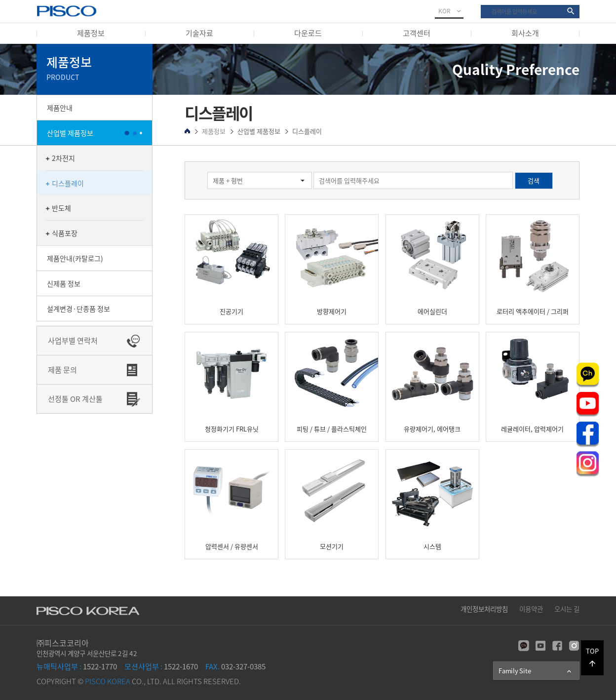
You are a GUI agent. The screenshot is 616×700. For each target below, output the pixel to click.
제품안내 (60, 108)
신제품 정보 (64, 283)
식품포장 (65, 233)
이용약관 (531, 609)
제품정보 (91, 33)
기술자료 (199, 33)
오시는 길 (567, 609)
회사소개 (525, 33)
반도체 (61, 208)
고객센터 (417, 33)
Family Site (536, 671)
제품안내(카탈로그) (75, 258)
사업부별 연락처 (73, 341)
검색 (481, 5)
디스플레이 (68, 183)
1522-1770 (77, 666)
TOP (592, 657)
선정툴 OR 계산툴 (75, 399)
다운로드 (308, 33)
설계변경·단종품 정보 (78, 309)
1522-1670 (161, 666)
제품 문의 (62, 370)
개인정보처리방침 (484, 609)
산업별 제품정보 (70, 133)
